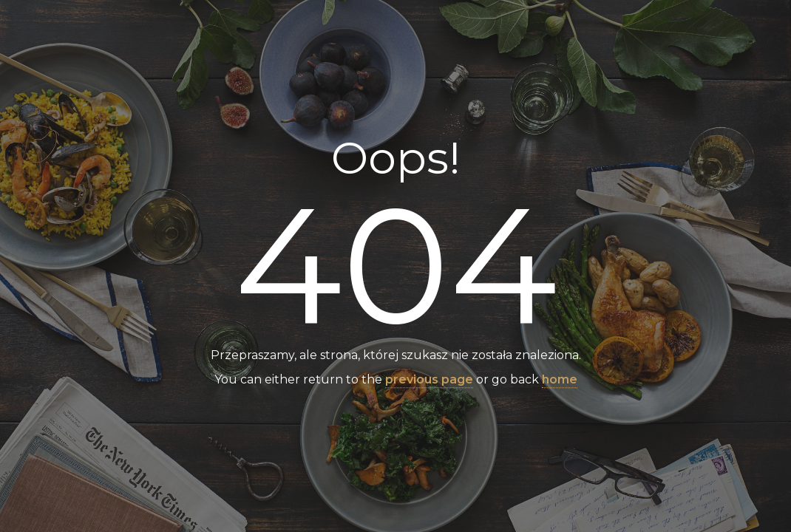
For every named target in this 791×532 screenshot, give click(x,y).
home (560, 380)
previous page (429, 380)
